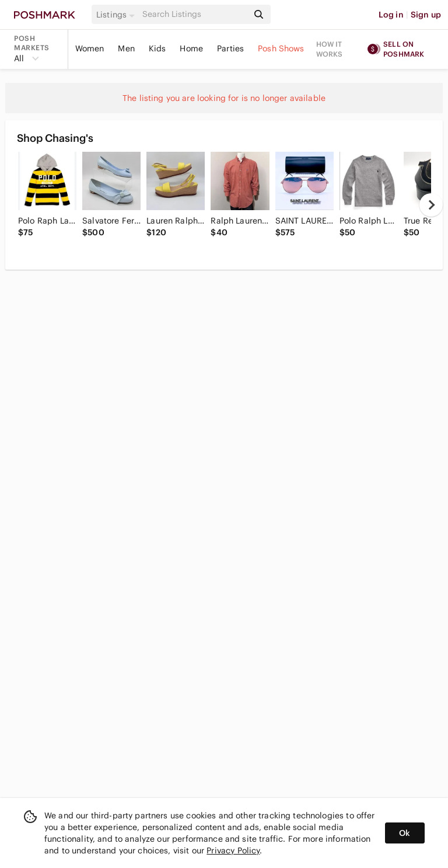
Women (90, 48)
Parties (230, 48)
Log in (391, 15)
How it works (330, 49)
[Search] (194, 14)
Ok (405, 833)
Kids (157, 48)
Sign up (426, 15)
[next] (431, 205)
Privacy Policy (233, 850)
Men (126, 48)
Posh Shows (281, 48)
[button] (117, 15)
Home (191, 48)
